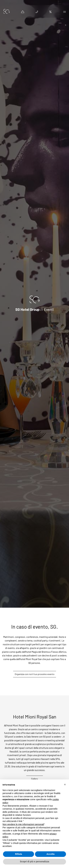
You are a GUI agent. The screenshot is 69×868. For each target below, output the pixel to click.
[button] (65, 785)
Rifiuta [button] (19, 854)
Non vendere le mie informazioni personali (23, 824)
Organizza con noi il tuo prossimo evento (35, 674)
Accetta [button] (51, 854)
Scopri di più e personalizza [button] (34, 861)
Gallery (35, 779)
